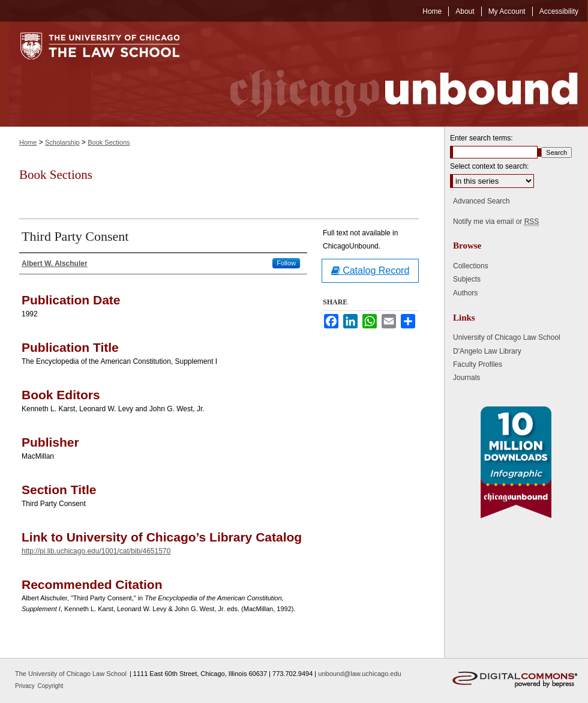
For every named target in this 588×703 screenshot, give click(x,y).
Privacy (26, 686)
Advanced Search (481, 201)
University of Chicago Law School (507, 337)
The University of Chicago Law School (71, 674)
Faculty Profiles (478, 364)
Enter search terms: (481, 138)
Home (28, 142)
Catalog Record (370, 270)
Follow (286, 263)
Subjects (467, 279)
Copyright (51, 686)
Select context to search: (489, 166)
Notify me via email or (496, 222)
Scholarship (62, 142)
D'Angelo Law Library (487, 351)
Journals (466, 378)
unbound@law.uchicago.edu (359, 674)
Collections (471, 266)
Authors (465, 293)
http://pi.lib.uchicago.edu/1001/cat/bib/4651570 (96, 551)
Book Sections (109, 142)
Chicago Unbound (393, 74)
